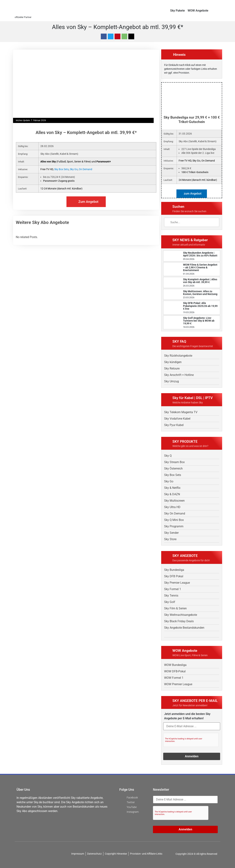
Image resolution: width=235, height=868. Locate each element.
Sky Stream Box (174, 462)
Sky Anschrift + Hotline (179, 375)
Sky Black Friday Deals (179, 621)
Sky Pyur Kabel (174, 425)
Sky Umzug (171, 381)
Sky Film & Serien (175, 608)
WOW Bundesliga (175, 665)
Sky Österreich (173, 469)
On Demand (85, 169)
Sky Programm (174, 526)
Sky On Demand (175, 513)
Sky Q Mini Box (174, 520)
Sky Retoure (172, 368)
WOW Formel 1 (174, 678)
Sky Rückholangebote (178, 356)
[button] (219, 11)
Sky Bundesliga (174, 570)
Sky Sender (171, 533)
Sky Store (170, 539)
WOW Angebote (198, 11)
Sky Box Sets (61, 169)
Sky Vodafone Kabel (177, 419)
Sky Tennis (171, 596)
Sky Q (168, 456)
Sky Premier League (177, 583)
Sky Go (74, 169)
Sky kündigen (173, 362)
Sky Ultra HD (172, 507)
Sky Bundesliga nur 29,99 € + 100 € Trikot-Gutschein (192, 120)
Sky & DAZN (172, 494)
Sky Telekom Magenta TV (181, 412)
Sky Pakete (178, 11)
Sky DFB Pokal (174, 576)
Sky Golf (170, 602)
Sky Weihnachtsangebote (181, 615)
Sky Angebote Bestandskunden (184, 628)
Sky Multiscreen (174, 501)
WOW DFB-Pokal (175, 671)
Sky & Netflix (172, 488)
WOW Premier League (178, 684)
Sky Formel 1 (173, 589)
